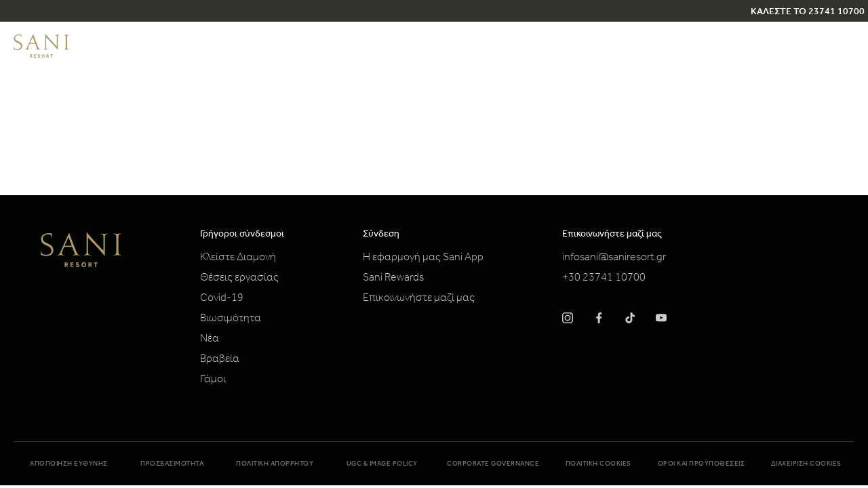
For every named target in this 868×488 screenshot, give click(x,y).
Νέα (210, 340)
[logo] (41, 56)
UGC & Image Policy (382, 464)
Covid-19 (222, 299)
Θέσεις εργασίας (239, 279)
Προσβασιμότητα (172, 464)
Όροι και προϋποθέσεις (702, 464)
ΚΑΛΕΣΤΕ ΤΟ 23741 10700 (808, 13)
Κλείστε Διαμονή (238, 258)
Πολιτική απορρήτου (275, 464)
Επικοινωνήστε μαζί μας (419, 299)
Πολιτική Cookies (598, 464)
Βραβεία (220, 360)
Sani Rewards (393, 279)
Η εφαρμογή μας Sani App (423, 258)
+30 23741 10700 (604, 279)
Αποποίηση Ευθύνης (69, 464)
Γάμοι (213, 380)
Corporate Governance (493, 464)
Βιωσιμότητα (231, 319)
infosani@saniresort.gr (614, 258)
